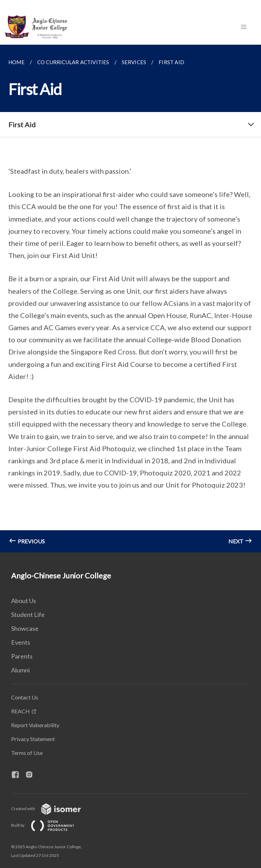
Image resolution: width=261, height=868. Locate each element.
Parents (22, 656)
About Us (24, 601)
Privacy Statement (33, 739)
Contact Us (25, 697)
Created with (52, 809)
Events (21, 642)
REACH (20, 711)
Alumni (20, 670)
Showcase (25, 628)
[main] (130, 299)
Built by (48, 825)
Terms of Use (27, 753)
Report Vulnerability (35, 725)
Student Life (28, 615)
